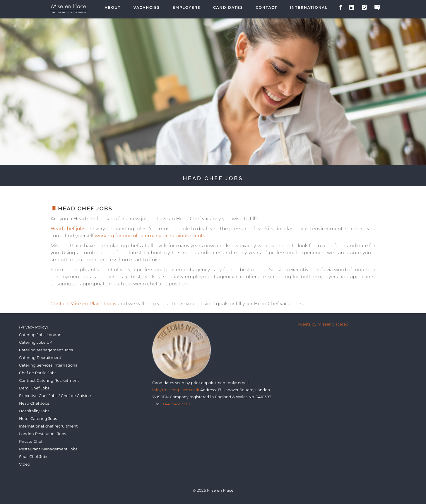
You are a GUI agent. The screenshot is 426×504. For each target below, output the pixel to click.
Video (25, 464)
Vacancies (147, 8)
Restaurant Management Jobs (48, 449)
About (113, 8)
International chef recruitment (48, 426)
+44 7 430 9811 (176, 404)
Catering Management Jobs (46, 350)
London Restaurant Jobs (43, 434)
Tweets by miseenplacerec (323, 324)
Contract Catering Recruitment (49, 380)
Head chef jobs (68, 229)
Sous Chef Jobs (34, 457)
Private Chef (31, 441)
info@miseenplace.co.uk (176, 390)
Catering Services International (49, 365)
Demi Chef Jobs (34, 388)
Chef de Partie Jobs (38, 373)
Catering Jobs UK (36, 342)
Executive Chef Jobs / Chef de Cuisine (55, 396)
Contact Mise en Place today (84, 304)
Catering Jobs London (40, 335)
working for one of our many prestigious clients (150, 236)
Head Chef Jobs (34, 403)
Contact (267, 8)
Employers (187, 8)
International (309, 8)
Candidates (228, 8)
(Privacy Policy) (34, 327)
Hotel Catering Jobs (38, 418)
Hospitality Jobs (34, 411)
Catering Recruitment (40, 357)
